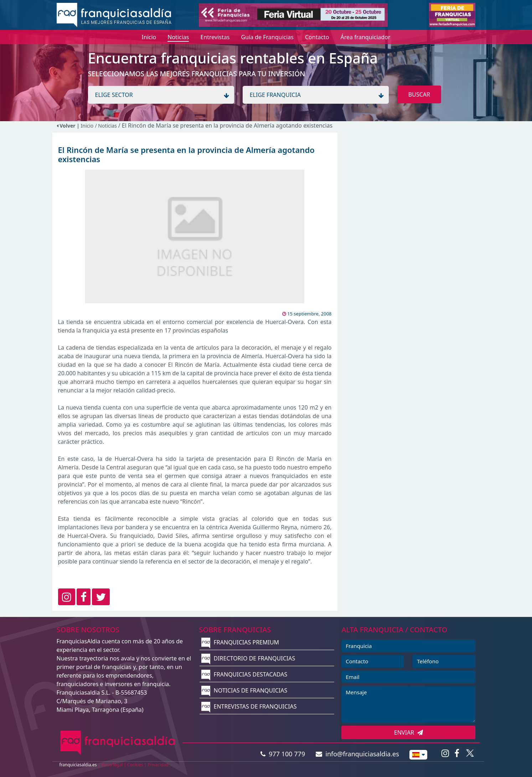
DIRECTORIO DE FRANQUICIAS (248, 658)
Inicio (87, 126)
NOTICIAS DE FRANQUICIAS (244, 690)
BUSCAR (419, 94)
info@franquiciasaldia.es (357, 754)
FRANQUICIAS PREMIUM (240, 642)
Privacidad (158, 765)
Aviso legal (112, 765)
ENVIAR (409, 732)
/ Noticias (106, 126)
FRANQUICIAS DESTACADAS (244, 674)
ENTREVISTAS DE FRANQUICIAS (249, 706)
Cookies (135, 765)
